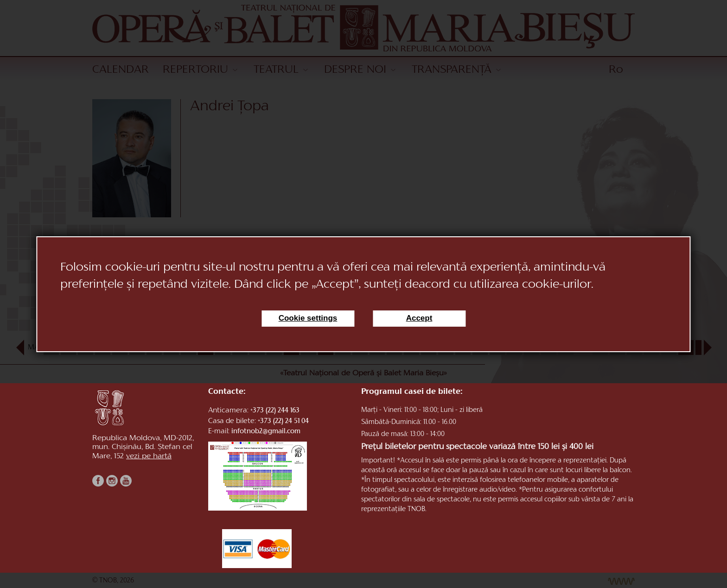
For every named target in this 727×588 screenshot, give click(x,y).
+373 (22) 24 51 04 (283, 421)
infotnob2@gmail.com (266, 432)
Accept (419, 318)
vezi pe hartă (149, 459)
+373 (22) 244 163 (275, 411)
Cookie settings (308, 318)
